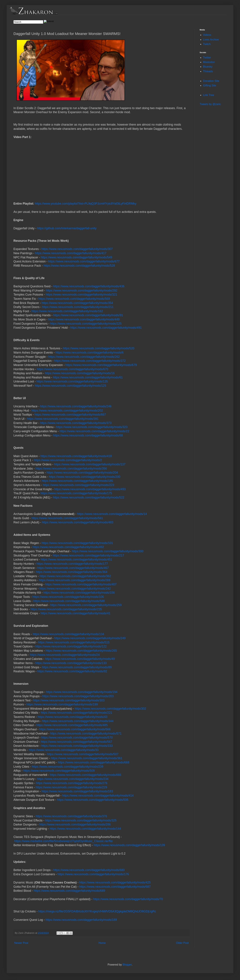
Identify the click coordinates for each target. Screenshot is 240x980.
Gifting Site (210, 85)
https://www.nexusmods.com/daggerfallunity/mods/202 (67, 411)
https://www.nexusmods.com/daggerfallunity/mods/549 (76, 257)
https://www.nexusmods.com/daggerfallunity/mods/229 (71, 787)
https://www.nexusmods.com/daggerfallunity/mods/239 (68, 767)
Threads (208, 71)
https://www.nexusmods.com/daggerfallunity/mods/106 (68, 597)
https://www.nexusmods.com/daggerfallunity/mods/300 (108, 551)
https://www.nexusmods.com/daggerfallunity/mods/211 (78, 307)
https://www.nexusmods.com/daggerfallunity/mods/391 (63, 419)
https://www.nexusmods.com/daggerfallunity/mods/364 (72, 572)
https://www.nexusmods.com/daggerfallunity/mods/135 (72, 381)
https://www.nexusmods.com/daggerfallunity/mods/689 (69, 891)
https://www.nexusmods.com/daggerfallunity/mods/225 (86, 324)
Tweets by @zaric (210, 104)
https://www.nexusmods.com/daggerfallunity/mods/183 (77, 791)
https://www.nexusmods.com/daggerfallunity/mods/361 (87, 758)
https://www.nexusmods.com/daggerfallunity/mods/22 (94, 431)
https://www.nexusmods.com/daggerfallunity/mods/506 (93, 800)
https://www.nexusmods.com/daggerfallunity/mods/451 (76, 560)
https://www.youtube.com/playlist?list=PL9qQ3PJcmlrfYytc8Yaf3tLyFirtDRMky (86, 204)
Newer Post (21, 943)
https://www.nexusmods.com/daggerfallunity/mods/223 (78, 485)
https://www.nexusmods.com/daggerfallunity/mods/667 (70, 415)
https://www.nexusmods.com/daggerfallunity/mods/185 (77, 481)
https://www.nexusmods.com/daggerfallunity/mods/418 (76, 456)
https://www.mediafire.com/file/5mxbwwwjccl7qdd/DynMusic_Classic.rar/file (64, 841)
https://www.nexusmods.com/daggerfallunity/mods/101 (77, 543)
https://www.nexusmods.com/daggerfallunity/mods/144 (85, 829)
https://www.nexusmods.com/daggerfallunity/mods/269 (75, 580)
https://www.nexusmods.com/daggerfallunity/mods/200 (85, 477)
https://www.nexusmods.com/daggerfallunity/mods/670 (72, 369)
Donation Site (211, 81)
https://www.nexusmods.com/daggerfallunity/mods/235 (66, 609)
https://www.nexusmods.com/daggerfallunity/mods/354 (77, 303)
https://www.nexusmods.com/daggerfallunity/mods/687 (115, 887)
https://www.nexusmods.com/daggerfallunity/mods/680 (89, 870)
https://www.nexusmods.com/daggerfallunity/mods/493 (90, 489)
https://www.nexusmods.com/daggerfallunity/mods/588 (69, 601)
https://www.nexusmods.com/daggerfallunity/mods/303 (69, 700)
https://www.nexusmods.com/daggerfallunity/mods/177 (72, 564)
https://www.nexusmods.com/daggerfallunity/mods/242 (75, 589)
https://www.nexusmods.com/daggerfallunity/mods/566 (75, 729)
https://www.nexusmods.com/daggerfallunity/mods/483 (78, 522)
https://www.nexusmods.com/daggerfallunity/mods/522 (89, 497)
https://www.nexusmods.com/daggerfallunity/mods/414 (98, 796)
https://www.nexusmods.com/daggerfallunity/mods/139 (129, 845)
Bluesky (208, 67)
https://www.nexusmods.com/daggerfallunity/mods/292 (82, 291)
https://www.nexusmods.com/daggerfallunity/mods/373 (76, 423)
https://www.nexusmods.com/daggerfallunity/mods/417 (71, 253)
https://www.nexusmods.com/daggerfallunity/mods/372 (90, 361)
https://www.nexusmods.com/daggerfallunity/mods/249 (90, 638)
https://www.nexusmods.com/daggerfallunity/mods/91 (88, 315)
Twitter (207, 58)
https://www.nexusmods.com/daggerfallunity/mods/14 (112, 514)
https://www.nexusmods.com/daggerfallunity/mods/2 (68, 460)
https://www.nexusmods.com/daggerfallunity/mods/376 (71, 816)
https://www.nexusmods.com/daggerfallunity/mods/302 (110, 709)
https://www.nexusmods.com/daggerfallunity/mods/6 (90, 353)
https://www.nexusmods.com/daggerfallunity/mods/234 (73, 779)
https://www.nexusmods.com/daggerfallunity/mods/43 (73, 717)
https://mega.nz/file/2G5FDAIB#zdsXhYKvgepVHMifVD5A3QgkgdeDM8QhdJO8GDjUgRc (97, 911)
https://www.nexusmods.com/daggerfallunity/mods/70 (128, 899)
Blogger (127, 965)
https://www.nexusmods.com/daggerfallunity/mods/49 (80, 659)
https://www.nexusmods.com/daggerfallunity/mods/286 (75, 824)
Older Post (182, 943)
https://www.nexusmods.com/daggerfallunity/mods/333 (77, 746)
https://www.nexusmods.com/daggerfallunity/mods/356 (71, 469)
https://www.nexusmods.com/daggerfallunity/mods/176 (93, 874)
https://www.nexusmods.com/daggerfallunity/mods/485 (72, 725)
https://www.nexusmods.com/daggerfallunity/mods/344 (78, 721)
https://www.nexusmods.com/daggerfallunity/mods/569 (74, 299)
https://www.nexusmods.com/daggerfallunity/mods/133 (71, 663)
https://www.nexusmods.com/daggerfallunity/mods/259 (86, 605)
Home (102, 943)
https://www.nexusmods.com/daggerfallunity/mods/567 (76, 742)
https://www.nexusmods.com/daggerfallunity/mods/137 (90, 464)
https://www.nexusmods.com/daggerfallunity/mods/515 (74, 642)
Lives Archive (211, 40)
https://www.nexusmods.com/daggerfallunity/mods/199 (62, 704)
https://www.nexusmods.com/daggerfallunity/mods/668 (94, 762)
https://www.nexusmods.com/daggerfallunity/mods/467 (73, 568)
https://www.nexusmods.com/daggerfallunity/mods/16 (80, 373)
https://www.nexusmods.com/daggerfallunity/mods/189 (81, 920)
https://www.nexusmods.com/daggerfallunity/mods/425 (115, 882)
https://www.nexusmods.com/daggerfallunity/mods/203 (78, 696)
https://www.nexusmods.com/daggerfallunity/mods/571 (86, 734)
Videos (207, 35)
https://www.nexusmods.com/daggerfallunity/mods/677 (84, 261)
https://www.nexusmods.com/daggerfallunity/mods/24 (65, 655)
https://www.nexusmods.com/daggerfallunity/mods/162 (67, 311)
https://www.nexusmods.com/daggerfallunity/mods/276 (72, 783)
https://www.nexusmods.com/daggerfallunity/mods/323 (92, 427)
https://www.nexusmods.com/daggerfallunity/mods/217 (88, 555)
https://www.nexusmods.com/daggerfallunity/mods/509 (59, 771)
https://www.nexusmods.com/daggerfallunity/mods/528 (79, 266)
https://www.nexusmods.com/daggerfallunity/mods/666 (85, 775)
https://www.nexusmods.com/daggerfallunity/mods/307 (77, 249)
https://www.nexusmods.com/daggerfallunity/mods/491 (106, 328)
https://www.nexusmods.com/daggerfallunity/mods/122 (71, 646)
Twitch (207, 44)
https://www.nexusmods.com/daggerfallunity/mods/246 (76, 406)
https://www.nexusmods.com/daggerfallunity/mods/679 (101, 365)
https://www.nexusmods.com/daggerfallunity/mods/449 (84, 319)
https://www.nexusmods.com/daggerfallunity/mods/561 (67, 518)
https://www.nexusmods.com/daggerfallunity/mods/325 (81, 820)
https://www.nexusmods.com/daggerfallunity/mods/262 (84, 357)
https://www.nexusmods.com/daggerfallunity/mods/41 (75, 613)
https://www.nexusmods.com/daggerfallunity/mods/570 (77, 738)
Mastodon (209, 62)
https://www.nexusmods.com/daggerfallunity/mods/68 (88, 435)
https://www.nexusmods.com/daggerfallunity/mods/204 (82, 473)
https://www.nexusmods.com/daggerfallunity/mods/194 (82, 692)
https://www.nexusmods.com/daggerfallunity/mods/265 (81, 651)
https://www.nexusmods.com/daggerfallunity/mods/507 (83, 754)
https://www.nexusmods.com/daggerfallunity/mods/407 (81, 584)
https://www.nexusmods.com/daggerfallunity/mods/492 (68, 547)
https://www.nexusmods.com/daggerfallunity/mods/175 (76, 493)
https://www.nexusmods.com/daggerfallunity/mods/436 (89, 286)
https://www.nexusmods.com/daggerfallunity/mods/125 (70, 386)
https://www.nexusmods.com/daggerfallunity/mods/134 (68, 634)
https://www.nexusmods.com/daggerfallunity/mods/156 (79, 593)
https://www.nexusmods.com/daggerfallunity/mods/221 (77, 713)
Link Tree (209, 95)
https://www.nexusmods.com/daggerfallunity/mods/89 (77, 667)
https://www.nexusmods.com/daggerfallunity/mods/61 (88, 377)
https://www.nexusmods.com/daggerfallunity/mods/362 (75, 576)
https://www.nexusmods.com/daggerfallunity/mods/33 (64, 750)
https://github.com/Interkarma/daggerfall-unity (67, 228)
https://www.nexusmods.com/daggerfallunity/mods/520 (99, 348)
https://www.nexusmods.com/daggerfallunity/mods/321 (81, 295)
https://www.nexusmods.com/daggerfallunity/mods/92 (72, 671)
